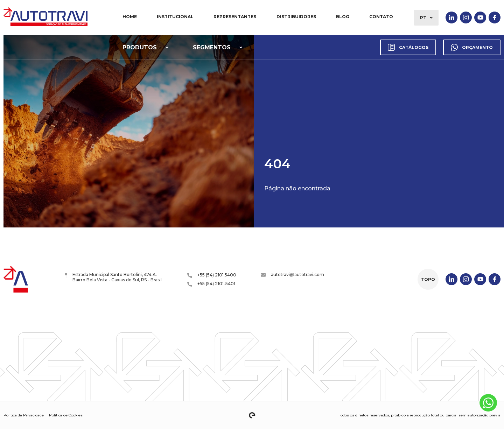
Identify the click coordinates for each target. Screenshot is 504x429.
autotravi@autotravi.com (292, 275)
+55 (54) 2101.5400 (212, 275)
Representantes (235, 17)
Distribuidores (296, 17)
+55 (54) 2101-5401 (211, 284)
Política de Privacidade (24, 415)
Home (130, 17)
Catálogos (408, 47)
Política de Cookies (66, 415)
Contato (381, 17)
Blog (343, 17)
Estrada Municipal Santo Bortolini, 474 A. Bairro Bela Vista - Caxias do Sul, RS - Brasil (113, 277)
